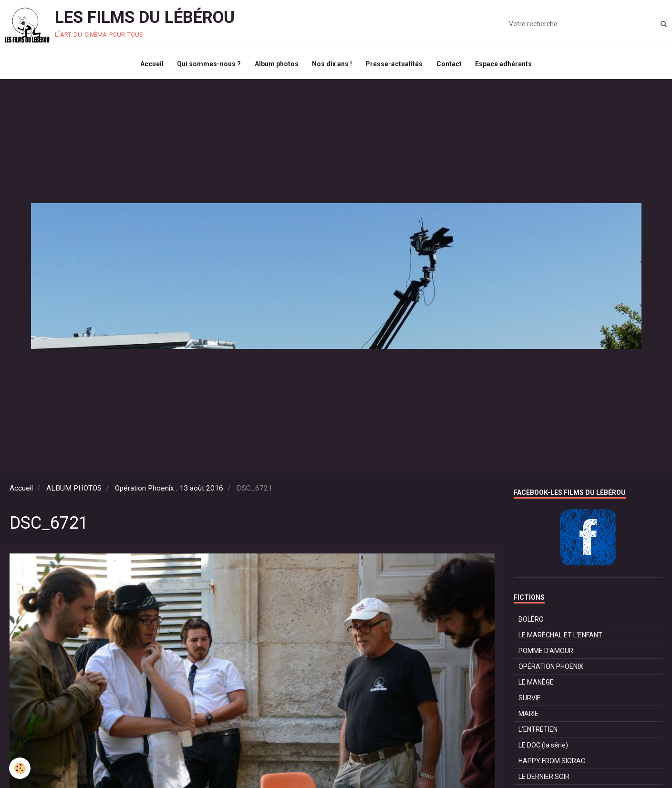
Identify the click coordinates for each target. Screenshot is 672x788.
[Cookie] (20, 768)
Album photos (276, 65)
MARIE (528, 716)
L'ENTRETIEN (538, 731)
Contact (450, 65)
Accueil (150, 65)
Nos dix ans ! (332, 65)
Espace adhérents (506, 65)
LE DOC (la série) (543, 747)
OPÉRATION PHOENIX (551, 668)
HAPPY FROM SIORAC (552, 763)
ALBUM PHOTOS (74, 490)
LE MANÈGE (536, 684)
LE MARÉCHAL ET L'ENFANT (560, 637)
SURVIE (530, 700)
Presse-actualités (395, 65)
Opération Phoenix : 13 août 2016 (169, 490)
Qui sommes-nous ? (207, 65)
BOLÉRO (531, 621)
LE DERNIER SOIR (544, 778)
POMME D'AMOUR (546, 653)
